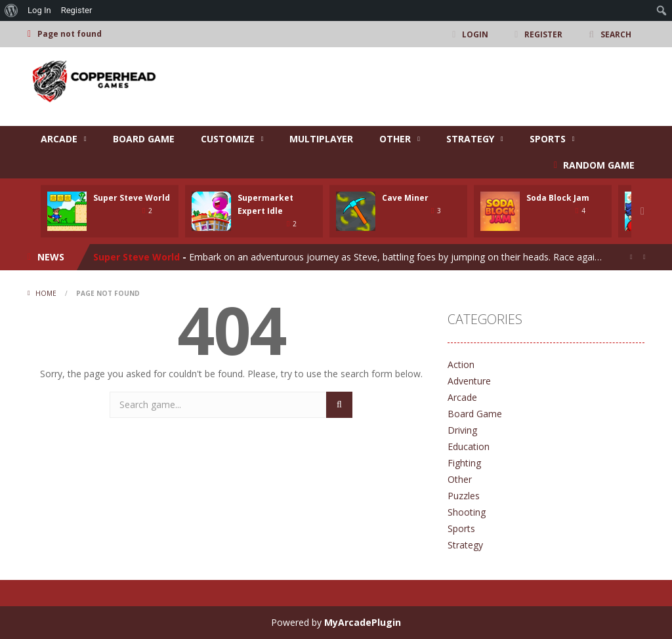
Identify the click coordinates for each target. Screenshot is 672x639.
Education (469, 446)
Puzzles (464, 496)
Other (395, 139)
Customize (228, 139)
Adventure (469, 381)
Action (461, 364)
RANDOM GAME (598, 165)
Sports (548, 139)
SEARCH (616, 34)
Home (46, 293)
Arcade (59, 139)
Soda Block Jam (558, 198)
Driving (462, 430)
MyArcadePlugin (363, 622)
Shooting (467, 512)
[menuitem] (11, 10)
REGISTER (543, 34)
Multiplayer (321, 139)
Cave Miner (405, 198)
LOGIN (475, 34)
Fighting (464, 463)
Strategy (470, 139)
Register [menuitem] (77, 10)
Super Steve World (132, 198)
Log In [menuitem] (39, 10)
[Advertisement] (406, 87)
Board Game (144, 139)
